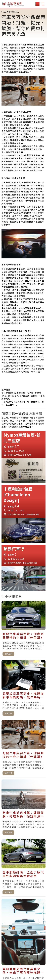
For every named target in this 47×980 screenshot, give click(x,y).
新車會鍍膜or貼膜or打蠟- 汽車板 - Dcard (21, 393)
